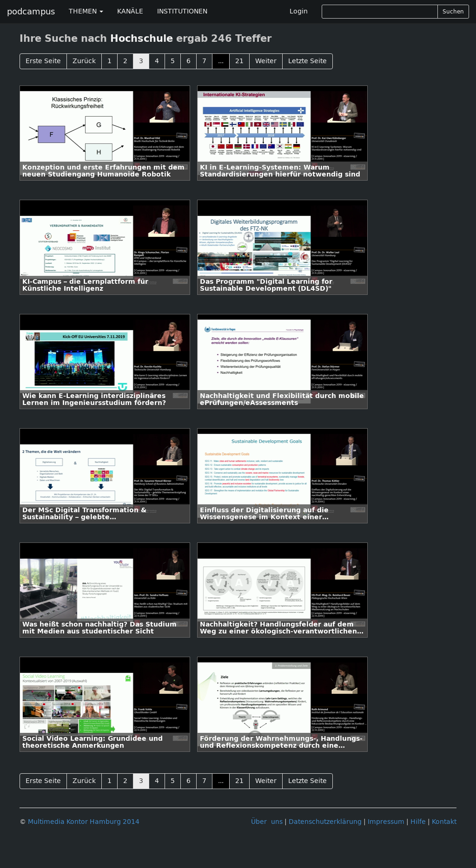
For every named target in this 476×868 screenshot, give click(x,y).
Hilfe (418, 822)
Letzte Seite (307, 61)
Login (299, 11)
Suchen (453, 12)
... (221, 61)
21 (239, 61)
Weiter (266, 61)
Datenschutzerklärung (325, 822)
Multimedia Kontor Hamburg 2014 (84, 822)
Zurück (84, 61)
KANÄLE (130, 11)
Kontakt (444, 822)
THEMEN (86, 11)
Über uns (267, 822)
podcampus (31, 12)
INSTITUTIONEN (182, 11)
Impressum (386, 822)
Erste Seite (43, 61)
